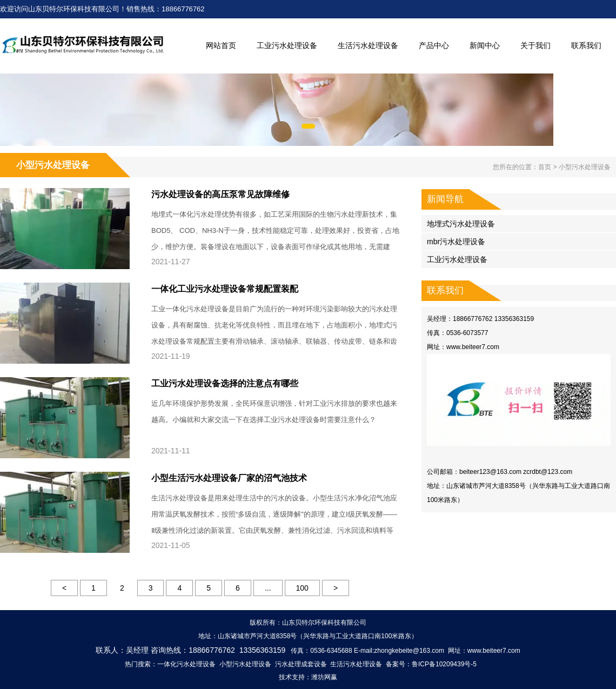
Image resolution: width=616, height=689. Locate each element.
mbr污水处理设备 (456, 242)
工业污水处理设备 (287, 45)
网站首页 (221, 45)
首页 (545, 167)
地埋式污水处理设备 (461, 224)
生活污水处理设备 (368, 45)
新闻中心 (485, 45)
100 (302, 588)
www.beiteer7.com (473, 347)
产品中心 (434, 45)
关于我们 (535, 45)
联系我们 (586, 45)
